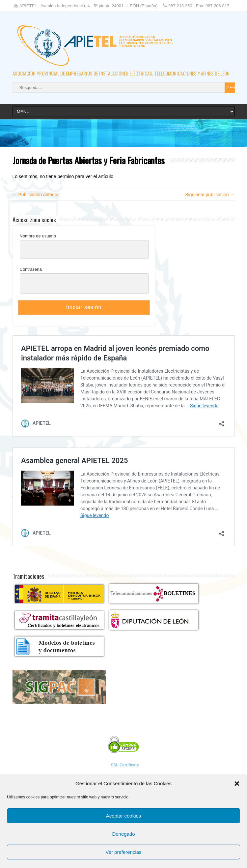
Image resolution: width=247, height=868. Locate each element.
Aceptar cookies (124, 816)
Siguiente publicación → (210, 195)
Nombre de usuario (38, 236)
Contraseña (31, 269)
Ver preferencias (123, 852)
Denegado (123, 834)
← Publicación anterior (36, 195)
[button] (237, 784)
